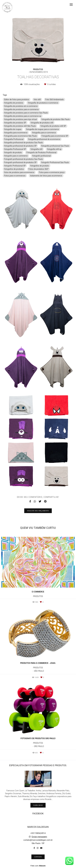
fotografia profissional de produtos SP (20, 146)
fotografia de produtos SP (15, 123)
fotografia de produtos (14, 103)
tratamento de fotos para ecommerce (46, 176)
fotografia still (36, 149)
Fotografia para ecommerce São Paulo (21, 136)
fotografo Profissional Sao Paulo (55, 162)
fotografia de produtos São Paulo (56, 119)
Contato (38, 857)
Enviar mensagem (39, 837)
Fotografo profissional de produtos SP (20, 162)
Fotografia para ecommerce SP (55, 136)
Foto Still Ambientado (55, 99)
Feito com (38, 866)
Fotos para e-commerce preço (52, 172)
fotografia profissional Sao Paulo (55, 146)
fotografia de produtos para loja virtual (21, 119)
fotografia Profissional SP (15, 149)
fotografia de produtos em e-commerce (21, 106)
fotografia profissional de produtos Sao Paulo (23, 143)
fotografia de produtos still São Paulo (20, 126)
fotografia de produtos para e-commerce (21, 109)
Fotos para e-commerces (15, 176)
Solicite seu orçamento (38, 511)
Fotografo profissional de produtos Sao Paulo (23, 159)
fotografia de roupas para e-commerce (42, 129)
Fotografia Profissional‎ (14, 139)
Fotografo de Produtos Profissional (41, 152)
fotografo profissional (41, 156)
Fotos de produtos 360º (39, 169)
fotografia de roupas (13, 129)
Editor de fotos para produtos (17, 99)
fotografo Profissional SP (15, 166)
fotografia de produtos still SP (53, 126)
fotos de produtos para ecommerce (19, 172)
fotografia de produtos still (42, 123)
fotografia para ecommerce (16, 133)
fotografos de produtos (14, 169)
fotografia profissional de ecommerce (44, 139)
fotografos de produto (40, 166)
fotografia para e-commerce (44, 133)
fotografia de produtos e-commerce (43, 103)
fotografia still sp (54, 149)
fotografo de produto (13, 152)
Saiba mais (38, 805)
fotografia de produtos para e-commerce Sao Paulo (26, 113)
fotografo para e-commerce (16, 156)
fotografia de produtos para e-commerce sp (23, 116)
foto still (37, 99)
